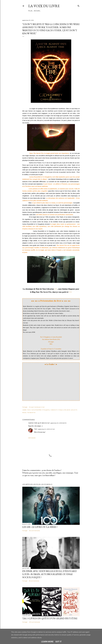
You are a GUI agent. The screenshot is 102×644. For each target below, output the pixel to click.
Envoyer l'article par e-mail (37, 407)
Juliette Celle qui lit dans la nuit (39, 423)
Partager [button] (25, 407)
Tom (36, 429)
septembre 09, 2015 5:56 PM (58, 423)
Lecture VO (74, 410)
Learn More (47, 642)
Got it (59, 642)
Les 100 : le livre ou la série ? (40, 527)
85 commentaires (34, 581)
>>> (56, 289)
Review (24, 412)
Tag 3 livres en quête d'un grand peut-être (50, 618)
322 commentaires (34, 531)
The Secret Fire (31, 412)
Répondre (32, 438)
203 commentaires (34, 622)
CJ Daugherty (46, 410)
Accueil (32, 11)
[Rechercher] (78, 6)
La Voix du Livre (44, 6)
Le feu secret (67, 410)
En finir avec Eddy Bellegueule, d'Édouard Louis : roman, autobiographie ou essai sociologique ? (50, 574)
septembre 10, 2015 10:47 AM (46, 429)
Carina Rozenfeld (36, 410)
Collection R (54, 410)
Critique (60, 410)
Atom (29, 410)
